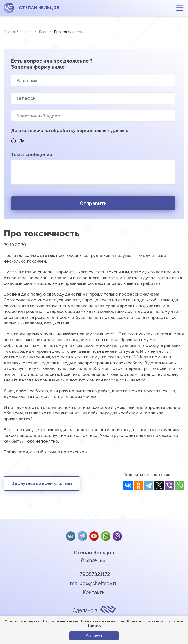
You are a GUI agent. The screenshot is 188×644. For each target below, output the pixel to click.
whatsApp (105, 536)
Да (18, 141)
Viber (117, 536)
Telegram (82, 536)
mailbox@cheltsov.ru (94, 583)
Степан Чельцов (94, 552)
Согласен (94, 636)
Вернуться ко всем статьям (42, 483)
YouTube (94, 536)
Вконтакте (71, 536)
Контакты (94, 592)
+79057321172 (94, 573)
